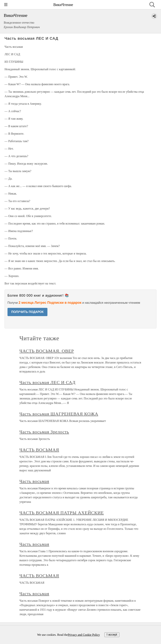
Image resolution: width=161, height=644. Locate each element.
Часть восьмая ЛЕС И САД (48, 382)
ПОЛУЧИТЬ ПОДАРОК (27, 312)
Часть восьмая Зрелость (44, 432)
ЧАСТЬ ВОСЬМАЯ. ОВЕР (47, 351)
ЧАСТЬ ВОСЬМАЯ (39, 450)
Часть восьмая (34, 481)
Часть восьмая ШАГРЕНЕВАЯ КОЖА (59, 414)
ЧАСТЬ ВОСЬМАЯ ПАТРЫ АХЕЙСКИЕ (62, 513)
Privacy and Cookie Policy (84, 635)
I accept (112, 635)
